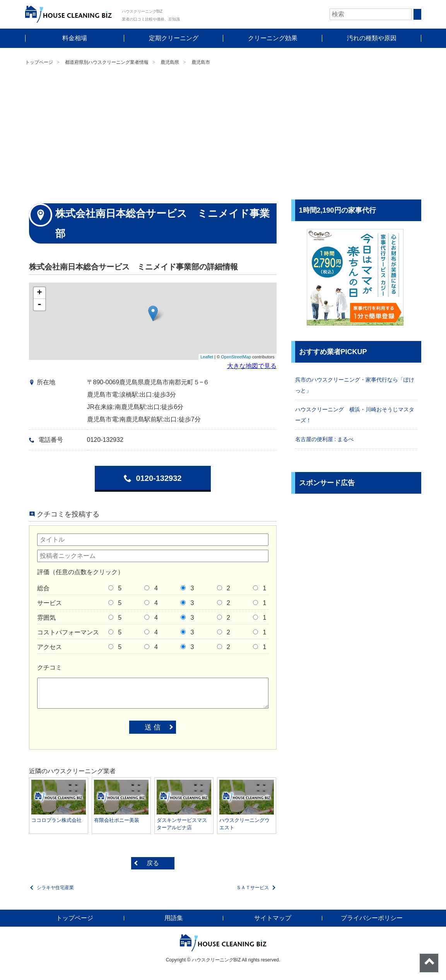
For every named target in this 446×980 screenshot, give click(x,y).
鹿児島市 (201, 62)
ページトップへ (429, 963)
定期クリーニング (174, 38)
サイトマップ (273, 918)
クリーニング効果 (273, 38)
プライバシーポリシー (372, 918)
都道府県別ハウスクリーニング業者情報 (107, 62)
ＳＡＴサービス (253, 888)
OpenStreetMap (236, 357)
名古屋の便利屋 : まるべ (325, 439)
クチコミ (50, 667)
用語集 (174, 918)
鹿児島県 (170, 62)
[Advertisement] (223, 134)
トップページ (39, 62)
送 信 (153, 727)
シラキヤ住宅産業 (55, 888)
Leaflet (207, 357)
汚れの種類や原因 (372, 38)
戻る (153, 863)
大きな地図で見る (252, 366)
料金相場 (75, 38)
